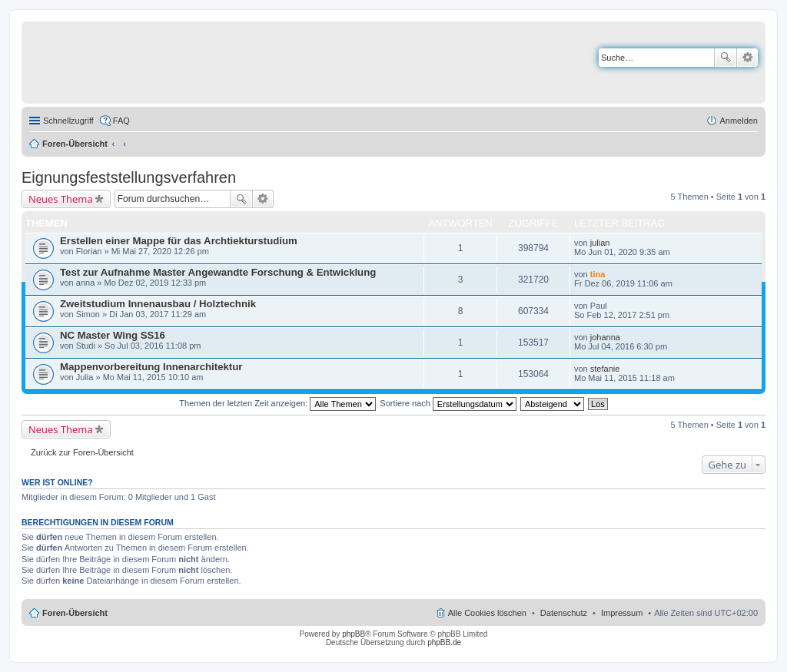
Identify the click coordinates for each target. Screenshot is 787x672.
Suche (726, 58)
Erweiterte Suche (747, 58)
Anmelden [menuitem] (739, 121)
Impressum (622, 613)
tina (598, 274)
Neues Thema (61, 199)
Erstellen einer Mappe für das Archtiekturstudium (179, 241)
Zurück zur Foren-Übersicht (82, 452)
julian (600, 243)
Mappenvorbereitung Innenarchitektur (151, 367)
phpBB (354, 634)
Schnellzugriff (68, 121)
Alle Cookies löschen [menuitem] (487, 613)
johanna (605, 337)
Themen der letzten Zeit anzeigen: (277, 403)
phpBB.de (444, 642)
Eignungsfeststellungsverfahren (129, 177)
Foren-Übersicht (75, 144)
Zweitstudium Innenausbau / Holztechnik (158, 304)
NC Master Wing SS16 (113, 335)
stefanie (605, 369)
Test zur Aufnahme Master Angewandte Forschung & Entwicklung (218, 272)
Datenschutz (564, 613)
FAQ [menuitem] (121, 121)
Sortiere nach (448, 403)
